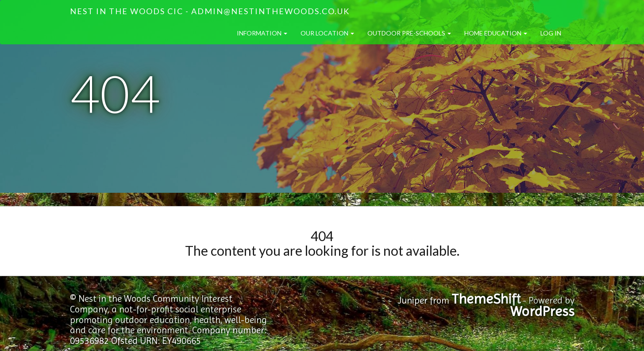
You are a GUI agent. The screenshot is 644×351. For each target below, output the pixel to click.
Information (262, 33)
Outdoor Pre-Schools (409, 33)
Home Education (496, 33)
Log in (551, 33)
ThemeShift (486, 299)
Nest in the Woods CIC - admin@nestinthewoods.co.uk (210, 11)
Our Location (327, 33)
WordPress (542, 311)
